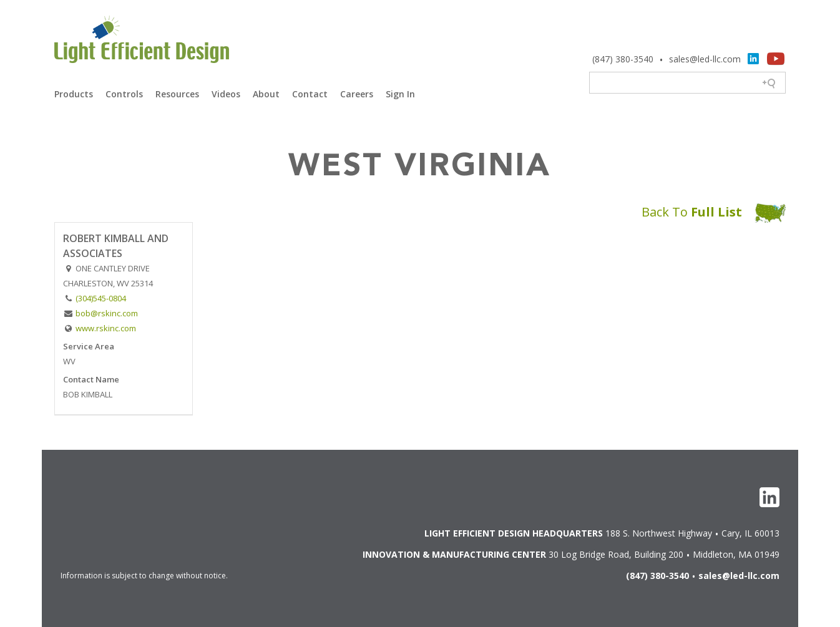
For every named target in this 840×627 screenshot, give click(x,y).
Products (74, 94)
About (266, 94)
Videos (226, 94)
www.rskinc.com (106, 328)
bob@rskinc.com (107, 313)
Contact (310, 94)
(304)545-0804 (101, 298)
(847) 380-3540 (623, 59)
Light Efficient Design (142, 41)
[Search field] (688, 84)
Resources (177, 94)
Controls (124, 94)
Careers (357, 94)
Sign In (400, 94)
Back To (714, 212)
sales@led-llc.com (705, 59)
